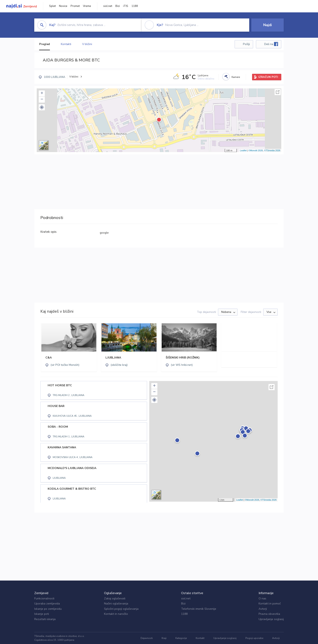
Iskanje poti (42, 614)
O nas (262, 598)
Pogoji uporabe (254, 638)
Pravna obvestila (269, 614)
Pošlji (246, 44)
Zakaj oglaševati (115, 598)
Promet (75, 6)
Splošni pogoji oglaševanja (121, 609)
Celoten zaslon (278, 92)
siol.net (108, 6)
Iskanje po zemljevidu (48, 609)
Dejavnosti (147, 638)
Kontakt (200, 638)
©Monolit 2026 (256, 150)
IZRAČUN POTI (268, 77)
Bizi (118, 6)
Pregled (45, 44)
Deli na (271, 44)
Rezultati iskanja (45, 619)
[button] (42, 107)
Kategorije (181, 638)
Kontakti (66, 44)
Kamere (236, 77)
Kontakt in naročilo (116, 614)
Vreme (87, 6)
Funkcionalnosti (44, 598)
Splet (52, 6)
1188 (135, 6)
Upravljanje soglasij (271, 619)
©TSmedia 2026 (272, 150)
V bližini (87, 44)
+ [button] (42, 93)
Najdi (268, 25)
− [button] (42, 100)
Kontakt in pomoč (270, 604)
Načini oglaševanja (116, 604)
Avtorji (263, 609)
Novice (63, 6)
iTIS (126, 6)
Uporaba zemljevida (47, 604)
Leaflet (243, 150)
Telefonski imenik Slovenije (199, 609)
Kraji (164, 638)
